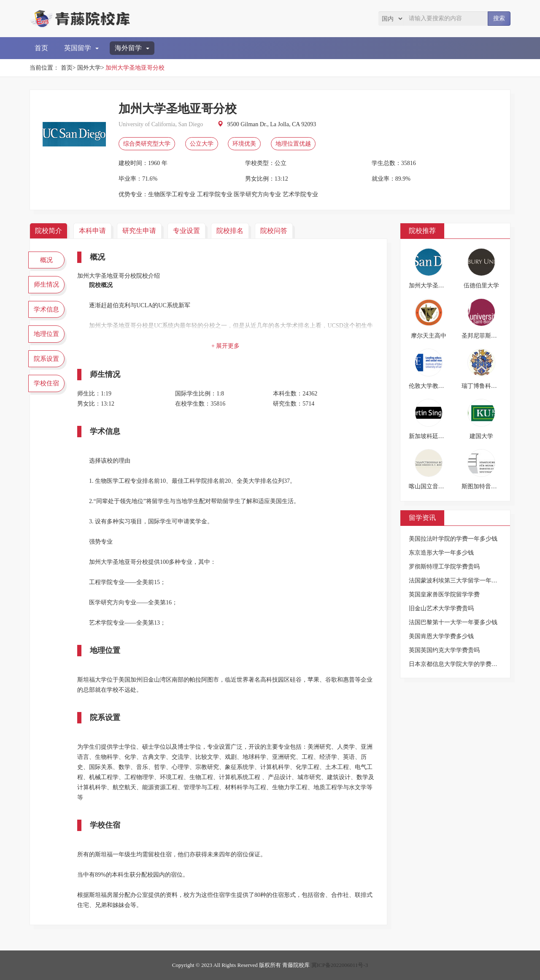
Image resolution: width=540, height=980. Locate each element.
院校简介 (49, 231)
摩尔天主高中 (429, 336)
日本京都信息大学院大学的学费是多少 (459, 664)
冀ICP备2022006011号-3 (340, 965)
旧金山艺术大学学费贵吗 (441, 608)
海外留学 (132, 48)
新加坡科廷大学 (429, 436)
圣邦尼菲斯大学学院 (488, 336)
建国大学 (481, 436)
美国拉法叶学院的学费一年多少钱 (453, 539)
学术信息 (46, 309)
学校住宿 (46, 383)
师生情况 (46, 284)
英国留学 (81, 48)
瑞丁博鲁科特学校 (485, 386)
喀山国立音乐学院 (432, 486)
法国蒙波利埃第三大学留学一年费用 (456, 581)
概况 (46, 260)
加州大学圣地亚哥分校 (135, 68)
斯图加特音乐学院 (485, 486)
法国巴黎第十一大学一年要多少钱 (453, 622)
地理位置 (46, 334)
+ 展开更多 (225, 346)
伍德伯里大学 (481, 286)
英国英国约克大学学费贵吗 (444, 650)
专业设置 (186, 231)
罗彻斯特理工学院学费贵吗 (444, 567)
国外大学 (89, 68)
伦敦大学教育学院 (432, 386)
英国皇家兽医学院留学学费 (444, 594)
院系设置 (46, 359)
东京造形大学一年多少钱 (441, 553)
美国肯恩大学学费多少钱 (441, 636)
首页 (41, 48)
